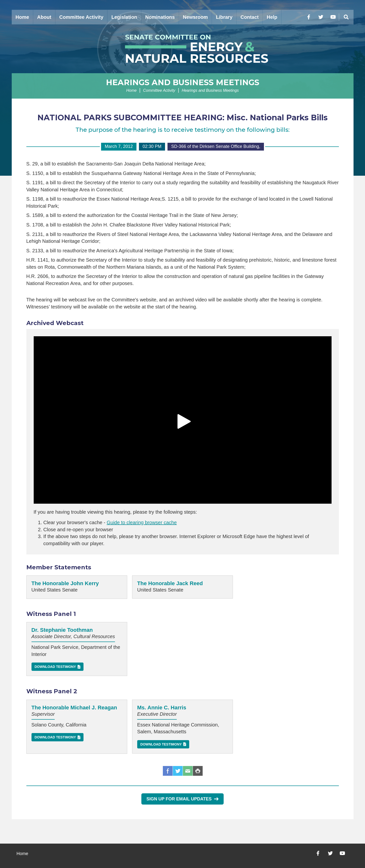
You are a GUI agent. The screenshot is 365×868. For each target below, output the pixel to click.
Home (22, 17)
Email (188, 771)
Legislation (124, 17)
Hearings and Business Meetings (183, 82)
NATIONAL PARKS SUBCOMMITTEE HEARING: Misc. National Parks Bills (182, 117)
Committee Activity (81, 17)
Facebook (168, 771)
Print (198, 771)
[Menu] (346, 17)
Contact (250, 17)
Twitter (178, 771)
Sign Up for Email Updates (182, 799)
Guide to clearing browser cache (142, 522)
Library (224, 17)
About (44, 17)
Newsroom (195, 17)
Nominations (160, 17)
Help (272, 17)
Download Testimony (55, 667)
